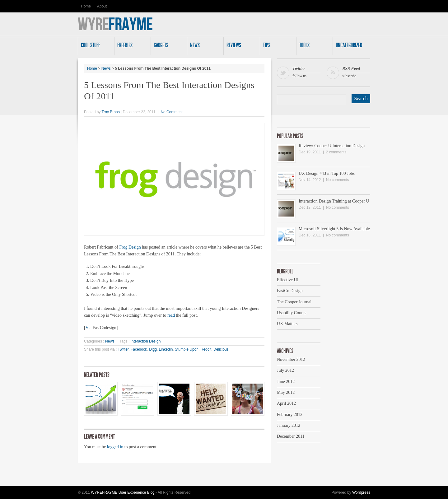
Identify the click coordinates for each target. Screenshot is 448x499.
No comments (338, 180)
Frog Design (130, 247)
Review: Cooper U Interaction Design (332, 146)
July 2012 (285, 370)
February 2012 (290, 415)
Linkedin (166, 349)
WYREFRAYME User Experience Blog (123, 492)
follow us (306, 72)
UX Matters (287, 324)
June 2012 (286, 382)
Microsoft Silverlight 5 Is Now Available (334, 229)
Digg (153, 349)
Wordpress (361, 492)
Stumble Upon (187, 349)
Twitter (123, 349)
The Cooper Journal (294, 302)
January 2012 (289, 425)
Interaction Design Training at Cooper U (334, 201)
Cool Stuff (95, 47)
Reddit (206, 349)
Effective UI (288, 280)
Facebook (139, 349)
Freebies (131, 47)
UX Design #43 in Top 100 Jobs (327, 173)
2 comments (336, 152)
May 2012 (286, 392)
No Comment (172, 112)
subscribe (356, 72)
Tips (277, 47)
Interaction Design (146, 341)
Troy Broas (110, 112)
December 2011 (291, 436)
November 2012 (291, 359)
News (204, 47)
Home (86, 6)
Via (89, 328)
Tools (313, 47)
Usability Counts (292, 313)
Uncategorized (350, 47)
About (102, 6)
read (171, 315)
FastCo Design (290, 291)
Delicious (221, 349)
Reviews (240, 47)
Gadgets (168, 47)
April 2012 (286, 403)
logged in (115, 447)
